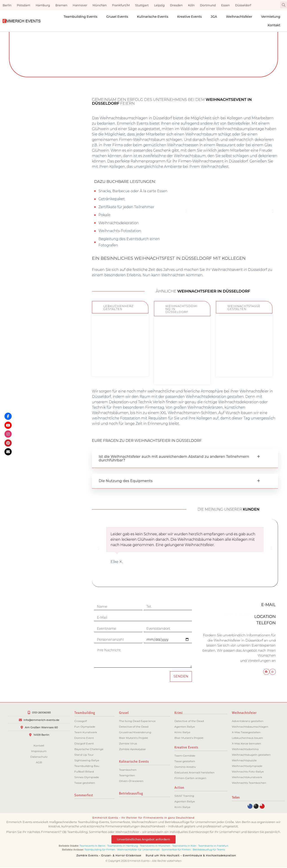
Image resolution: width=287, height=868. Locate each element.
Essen (225, 5)
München (100, 5)
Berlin (7, 5)
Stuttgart (142, 5)
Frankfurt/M (121, 5)
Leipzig (159, 5)
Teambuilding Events (80, 17)
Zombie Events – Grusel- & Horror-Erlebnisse (109, 856)
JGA (214, 17)
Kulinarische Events (153, 17)
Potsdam (24, 5)
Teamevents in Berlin (92, 846)
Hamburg (43, 5)
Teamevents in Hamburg (123, 846)
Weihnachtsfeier (239, 17)
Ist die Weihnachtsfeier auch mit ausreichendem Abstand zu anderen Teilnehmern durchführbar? (174, 458)
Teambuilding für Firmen (100, 850)
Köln (191, 5)
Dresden (176, 5)
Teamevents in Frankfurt (213, 846)
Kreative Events (189, 17)
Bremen (61, 5)
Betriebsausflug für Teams (209, 850)
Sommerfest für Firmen (176, 850)
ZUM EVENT (120, 362)
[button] (284, 5)
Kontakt (274, 25)
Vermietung (271, 17)
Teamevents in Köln (184, 846)
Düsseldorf (243, 5)
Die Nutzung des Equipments (126, 481)
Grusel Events (117, 17)
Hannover (80, 5)
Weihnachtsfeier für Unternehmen (139, 850)
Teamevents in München (155, 846)
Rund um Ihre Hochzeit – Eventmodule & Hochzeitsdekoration (191, 856)
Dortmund (208, 5)
